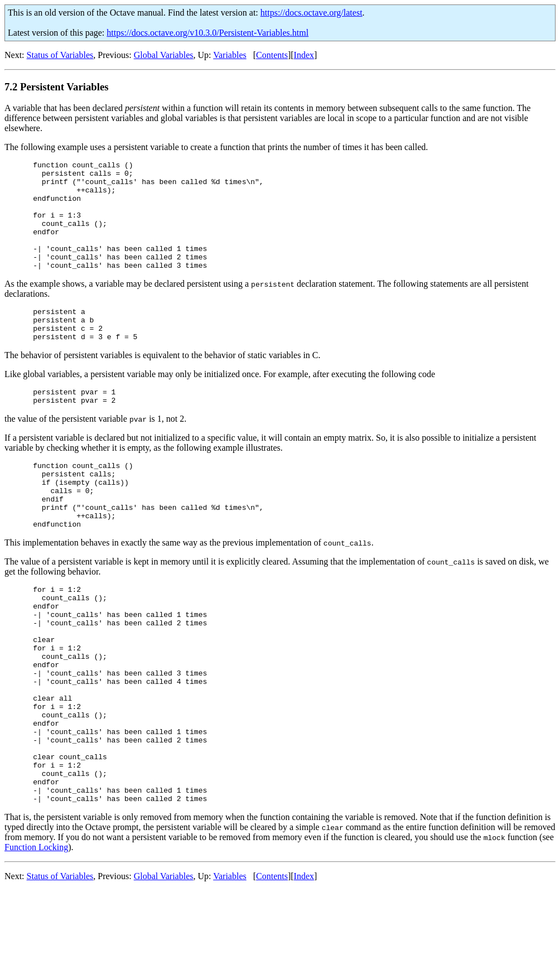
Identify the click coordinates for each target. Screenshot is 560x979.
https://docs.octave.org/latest (312, 13)
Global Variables (164, 55)
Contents (272, 55)
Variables (230, 55)
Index (304, 55)
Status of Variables (60, 55)
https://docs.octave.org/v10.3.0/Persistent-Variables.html (207, 33)
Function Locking (36, 936)
